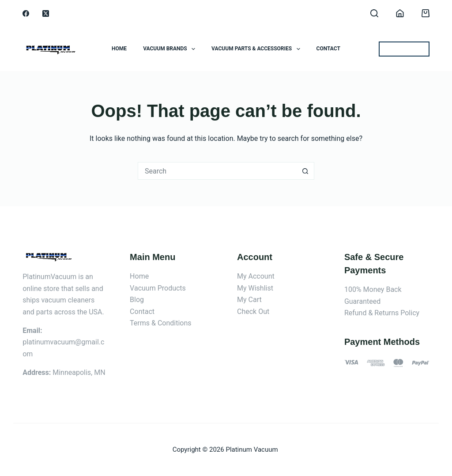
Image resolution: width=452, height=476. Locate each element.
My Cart (249, 300)
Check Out (253, 312)
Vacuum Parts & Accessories (257, 49)
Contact (328, 49)
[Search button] (305, 171)
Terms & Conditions (161, 323)
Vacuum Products (158, 288)
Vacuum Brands (171, 49)
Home (119, 49)
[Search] (374, 13)
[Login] (400, 13)
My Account (256, 276)
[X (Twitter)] (46, 13)
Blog (137, 300)
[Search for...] (217, 171)
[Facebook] (26, 13)
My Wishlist (255, 288)
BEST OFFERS (404, 49)
